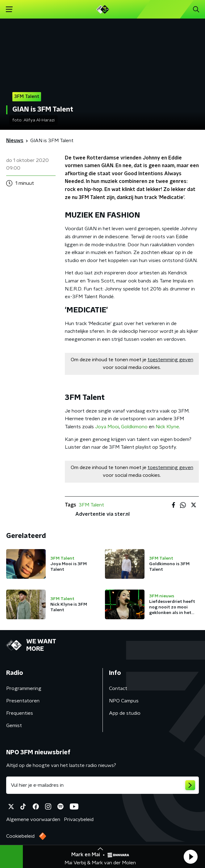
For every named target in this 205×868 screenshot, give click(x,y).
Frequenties (20, 713)
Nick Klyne (167, 427)
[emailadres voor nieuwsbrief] (102, 785)
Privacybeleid (79, 819)
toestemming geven (170, 360)
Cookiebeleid (20, 836)
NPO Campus (124, 701)
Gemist (14, 726)
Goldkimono (134, 427)
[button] (190, 857)
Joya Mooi (107, 427)
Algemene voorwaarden (33, 819)
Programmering (24, 688)
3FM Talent (91, 505)
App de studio (125, 713)
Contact (118, 688)
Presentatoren (23, 701)
